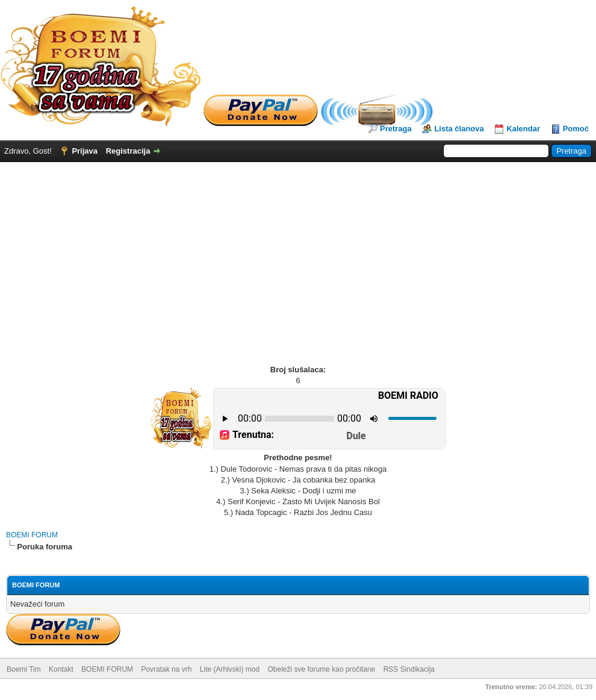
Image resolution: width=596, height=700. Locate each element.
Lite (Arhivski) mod (230, 669)
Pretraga (396, 129)
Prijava (85, 151)
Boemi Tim (24, 669)
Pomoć (576, 129)
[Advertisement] (298, 252)
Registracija (128, 151)
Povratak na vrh (166, 669)
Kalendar (523, 129)
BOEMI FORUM (32, 535)
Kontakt (61, 669)
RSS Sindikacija (409, 669)
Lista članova (459, 129)
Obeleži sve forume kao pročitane (322, 669)
